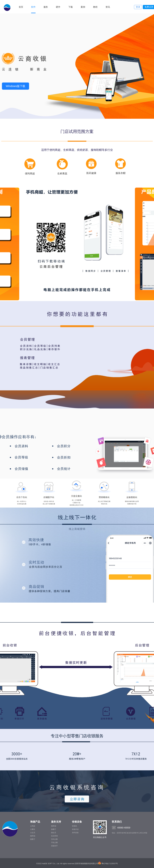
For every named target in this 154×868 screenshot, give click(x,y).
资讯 (108, 7)
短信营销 (54, 836)
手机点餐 (54, 843)
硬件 (58, 7)
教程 (95, 7)
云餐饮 (33, 829)
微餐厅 (33, 839)
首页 (21, 7)
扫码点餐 (54, 839)
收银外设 (75, 829)
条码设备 (75, 833)
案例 (83, 7)
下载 (71, 7)
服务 (46, 7)
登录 (138, 7)
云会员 (33, 833)
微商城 (33, 836)
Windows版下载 (15, 86)
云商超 (33, 826)
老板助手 (54, 846)
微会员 (54, 833)
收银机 (75, 826)
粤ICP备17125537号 (109, 864)
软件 (33, 7)
